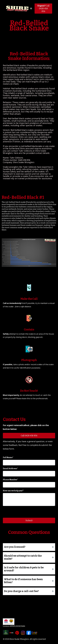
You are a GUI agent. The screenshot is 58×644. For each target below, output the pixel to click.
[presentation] (20, 512)
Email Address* (10, 469)
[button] (31, 9)
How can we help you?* (13, 491)
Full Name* (8, 457)
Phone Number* (10, 480)
